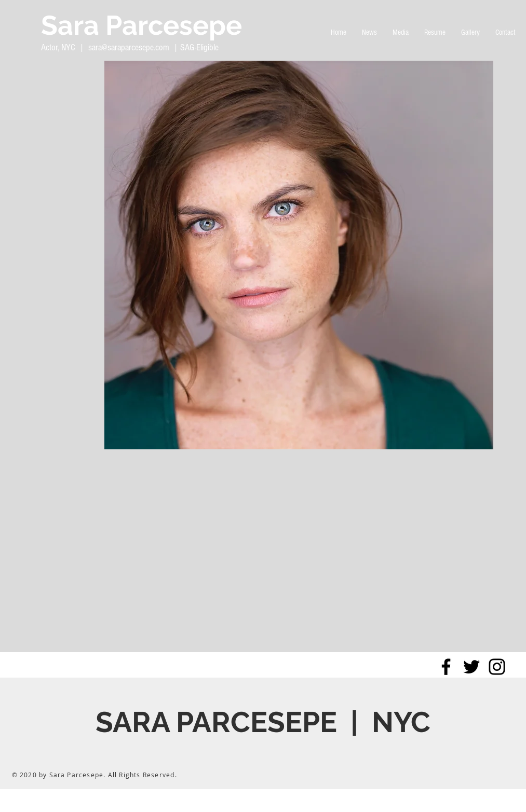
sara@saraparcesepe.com (129, 47)
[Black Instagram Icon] (497, 667)
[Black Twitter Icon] (471, 667)
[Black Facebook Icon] (446, 667)
